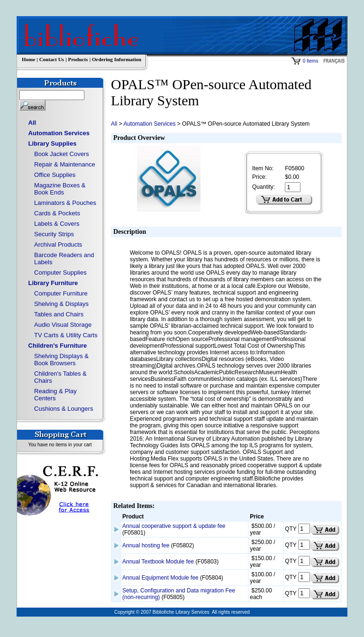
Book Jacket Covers (62, 154)
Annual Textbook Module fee (158, 562)
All (32, 123)
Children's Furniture (58, 346)
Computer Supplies (60, 272)
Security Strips (54, 234)
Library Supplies (53, 143)
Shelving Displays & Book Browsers (61, 360)
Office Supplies (55, 175)
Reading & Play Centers (55, 395)
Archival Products (58, 245)
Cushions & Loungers (64, 409)
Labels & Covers (57, 224)
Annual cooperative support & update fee (174, 526)
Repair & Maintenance (65, 164)
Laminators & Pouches (65, 203)
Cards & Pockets (57, 213)
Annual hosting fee (146, 545)
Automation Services (59, 133)
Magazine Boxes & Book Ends (60, 189)
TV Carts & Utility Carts (66, 335)
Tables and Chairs (59, 314)
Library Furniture (53, 283)
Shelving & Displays (61, 304)
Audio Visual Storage (63, 325)
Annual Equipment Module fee (160, 578)
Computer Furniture (61, 293)
